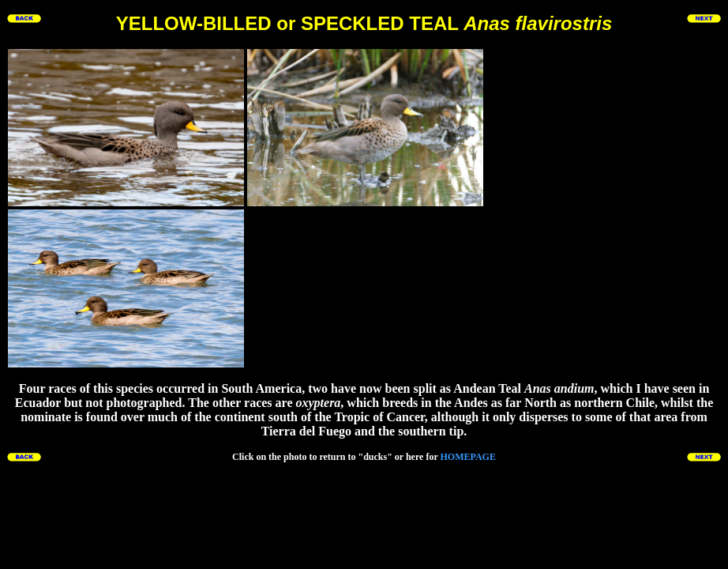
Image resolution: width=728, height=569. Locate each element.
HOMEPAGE (467, 457)
